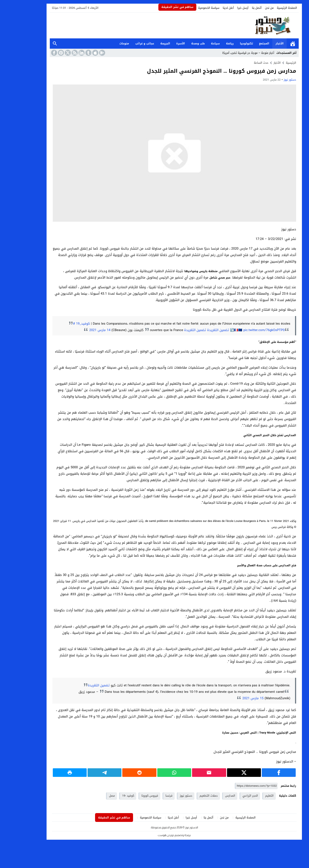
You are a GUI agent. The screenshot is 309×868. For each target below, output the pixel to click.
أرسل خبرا (223, 8)
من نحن (250, 8)
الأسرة (161, 43)
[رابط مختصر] (236, 786)
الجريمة (145, 43)
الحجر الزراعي (230, 796)
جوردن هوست (146, 835)
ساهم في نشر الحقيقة (158, 7)
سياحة (196, 43)
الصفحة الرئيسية (267, 8)
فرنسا (149, 796)
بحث (35, 44)
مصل (92, 796)
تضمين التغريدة (198, 330)
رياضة (210, 43)
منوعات (104, 43)
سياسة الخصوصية (189, 8)
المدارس (210, 796)
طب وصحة (178, 43)
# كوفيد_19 (62, 324)
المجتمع (244, 43)
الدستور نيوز (172, 827)
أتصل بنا (237, 8)
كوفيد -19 (108, 796)
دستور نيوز (270, 80)
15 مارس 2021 (233, 698)
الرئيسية (273, 44)
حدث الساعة (241, 63)
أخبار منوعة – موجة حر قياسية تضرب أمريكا (229, 53)
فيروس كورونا (130, 796)
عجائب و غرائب (125, 43)
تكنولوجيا (227, 43)
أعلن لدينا (209, 8)
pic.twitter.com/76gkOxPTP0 (244, 330)
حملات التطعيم (189, 796)
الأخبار (260, 43)
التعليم (250, 796)
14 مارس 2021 (80, 330)
